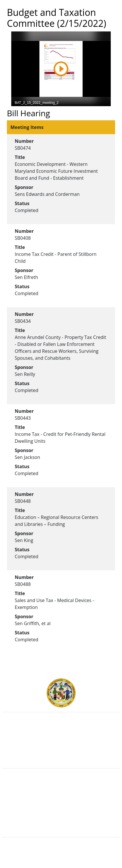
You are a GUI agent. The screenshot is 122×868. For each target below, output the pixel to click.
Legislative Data (72, 856)
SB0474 (23, 148)
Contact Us (61, 793)
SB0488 (23, 584)
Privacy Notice (61, 818)
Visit (61, 799)
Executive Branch (61, 730)
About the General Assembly (61, 806)
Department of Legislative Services (61, 743)
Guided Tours (61, 787)
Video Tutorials (61, 825)
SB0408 (23, 238)
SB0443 (23, 418)
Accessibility (61, 812)
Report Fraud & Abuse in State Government (61, 756)
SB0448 (23, 501)
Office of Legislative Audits (61, 749)
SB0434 (23, 321)
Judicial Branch (61, 737)
